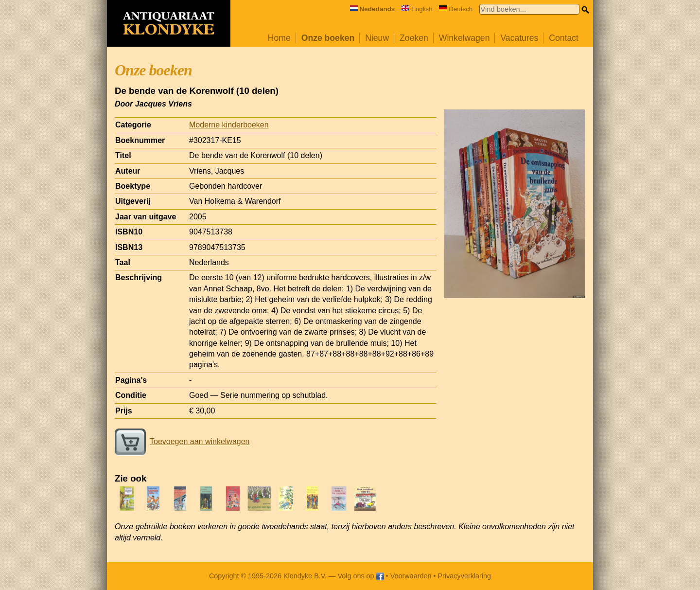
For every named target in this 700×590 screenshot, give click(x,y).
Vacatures (519, 38)
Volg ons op (360, 576)
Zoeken (414, 38)
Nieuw (377, 38)
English (417, 9)
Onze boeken (328, 38)
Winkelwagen (464, 38)
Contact (564, 38)
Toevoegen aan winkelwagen (182, 441)
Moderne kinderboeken (229, 125)
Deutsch (456, 9)
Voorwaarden (411, 576)
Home (279, 38)
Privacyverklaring (465, 576)
